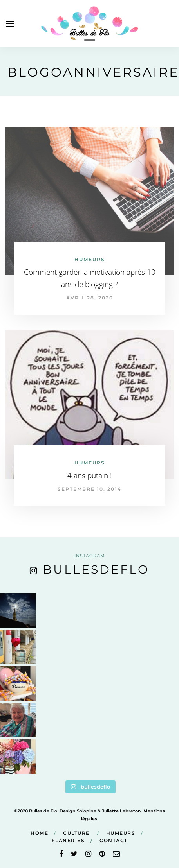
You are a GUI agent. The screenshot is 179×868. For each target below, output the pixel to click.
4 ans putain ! (90, 475)
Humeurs (90, 259)
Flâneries (68, 840)
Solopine (87, 811)
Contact (114, 840)
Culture (76, 833)
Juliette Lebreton (121, 811)
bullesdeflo (96, 569)
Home (39, 833)
